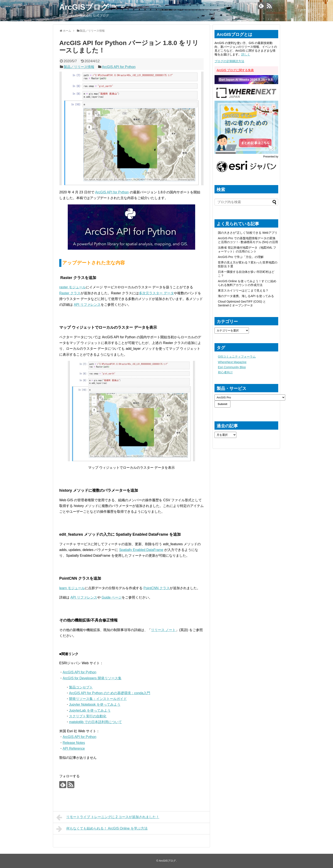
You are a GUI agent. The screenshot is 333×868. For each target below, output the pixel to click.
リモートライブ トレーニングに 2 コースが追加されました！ (108, 817)
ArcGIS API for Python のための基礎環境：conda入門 (110, 693)
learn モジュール (72, 588)
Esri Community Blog (232, 367)
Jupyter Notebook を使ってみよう (95, 704)
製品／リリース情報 (79, 67)
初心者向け (225, 372)
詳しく (246, 54)
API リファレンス (87, 305)
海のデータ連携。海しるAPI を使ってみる (246, 296)
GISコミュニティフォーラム (237, 357)
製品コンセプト (81, 687)
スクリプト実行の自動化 (88, 716)
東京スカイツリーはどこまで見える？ (243, 290)
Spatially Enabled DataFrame (141, 550)
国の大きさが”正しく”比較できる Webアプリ (248, 233)
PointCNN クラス (157, 588)
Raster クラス (70, 293)
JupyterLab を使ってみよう (90, 710)
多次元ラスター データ (156, 293)
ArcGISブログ (84, 7)
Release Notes (74, 743)
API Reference (74, 748)
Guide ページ (112, 597)
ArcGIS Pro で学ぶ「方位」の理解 (241, 257)
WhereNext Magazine (232, 362)
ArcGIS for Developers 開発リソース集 (92, 678)
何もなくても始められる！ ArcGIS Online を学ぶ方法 (102, 829)
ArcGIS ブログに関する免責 (235, 70)
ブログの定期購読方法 (229, 61)
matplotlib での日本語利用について (95, 722)
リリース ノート (163, 630)
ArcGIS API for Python (119, 67)
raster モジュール (73, 287)
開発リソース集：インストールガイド (98, 699)
